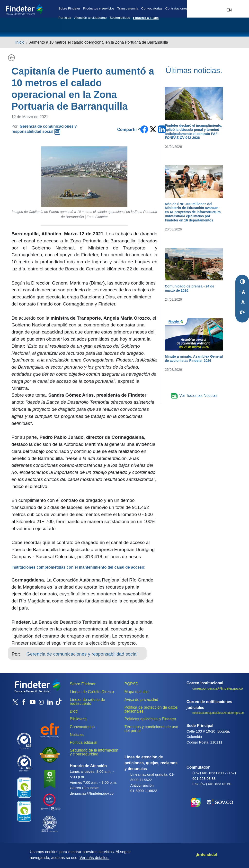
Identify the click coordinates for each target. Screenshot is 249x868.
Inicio (20, 42)
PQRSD (131, 684)
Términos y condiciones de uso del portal (151, 729)
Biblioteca (78, 719)
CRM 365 (203, 8)
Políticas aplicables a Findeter (150, 719)
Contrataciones (176, 8)
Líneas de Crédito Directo (92, 692)
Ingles (229, 10)
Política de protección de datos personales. (151, 709)
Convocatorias (152, 8)
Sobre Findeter (69, 8)
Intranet (219, 8)
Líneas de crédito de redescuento (87, 701)
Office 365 (211, 8)
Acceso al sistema (239, 8)
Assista (196, 8)
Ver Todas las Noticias (194, 396)
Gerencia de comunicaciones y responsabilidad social (82, 654)
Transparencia (128, 8)
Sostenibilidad (120, 18)
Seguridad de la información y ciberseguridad (94, 752)
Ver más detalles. (94, 858)
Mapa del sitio (137, 692)
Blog (74, 711)
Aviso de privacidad (141, 700)
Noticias (77, 735)
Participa (65, 18)
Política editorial (84, 742)
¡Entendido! (207, 854)
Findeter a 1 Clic (146, 18)
